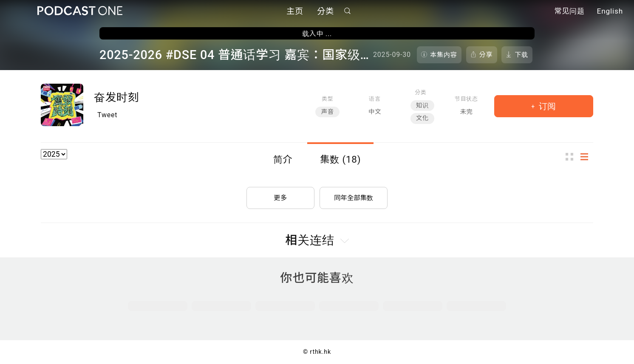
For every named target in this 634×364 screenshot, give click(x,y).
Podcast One (80, 11)
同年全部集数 (354, 196)
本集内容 (444, 55)
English (610, 12)
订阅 (546, 106)
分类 (325, 12)
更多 (280, 196)
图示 (572, 157)
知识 (422, 106)
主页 (295, 12)
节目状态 (466, 99)
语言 (375, 99)
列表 (587, 157)
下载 (521, 55)
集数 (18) (340, 159)
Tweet (107, 115)
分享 (486, 55)
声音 (327, 112)
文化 (422, 118)
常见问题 (569, 12)
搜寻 (348, 11)
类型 (327, 99)
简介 (283, 159)
